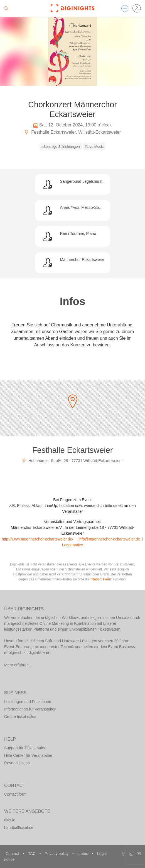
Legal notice (73, 545)
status (83, 854)
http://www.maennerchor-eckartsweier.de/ (37, 539)
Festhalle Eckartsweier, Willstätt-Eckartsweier (72, 132)
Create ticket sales (20, 717)
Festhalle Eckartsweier (73, 450)
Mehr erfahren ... (19, 665)
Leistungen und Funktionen (28, 702)
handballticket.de (19, 828)
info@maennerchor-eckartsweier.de (109, 539)
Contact (13, 854)
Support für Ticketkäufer (25, 748)
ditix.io (10, 820)
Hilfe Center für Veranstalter (28, 755)
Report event (101, 579)
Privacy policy (57, 854)
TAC (32, 854)
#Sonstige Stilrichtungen (61, 147)
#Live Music (94, 147)
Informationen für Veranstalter (30, 709)
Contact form (15, 794)
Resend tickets (17, 763)
